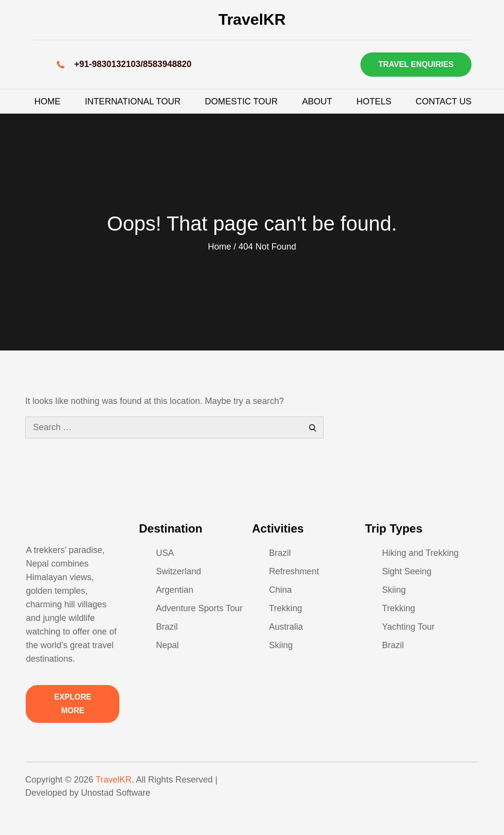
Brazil (167, 627)
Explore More (73, 704)
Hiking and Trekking (421, 553)
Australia (286, 627)
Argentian (174, 590)
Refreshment (294, 571)
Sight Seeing (407, 571)
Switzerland (178, 571)
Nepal (167, 645)
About (317, 101)
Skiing (281, 645)
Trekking (285, 608)
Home (48, 101)
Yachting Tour (408, 627)
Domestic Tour (241, 101)
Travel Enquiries (416, 64)
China (280, 590)
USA (165, 553)
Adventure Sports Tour (199, 608)
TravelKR (252, 19)
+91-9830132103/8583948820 (133, 64)
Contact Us (444, 101)
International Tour (133, 101)
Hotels (374, 101)
